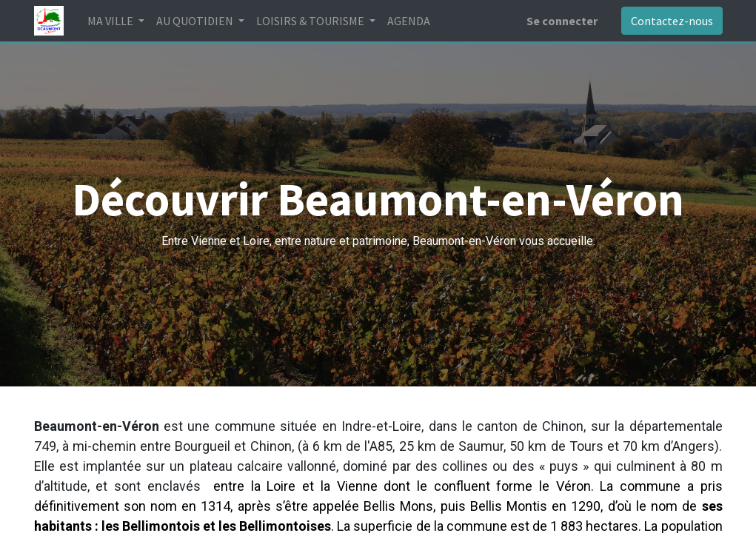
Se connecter (562, 21)
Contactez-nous (672, 21)
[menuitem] (409, 21)
